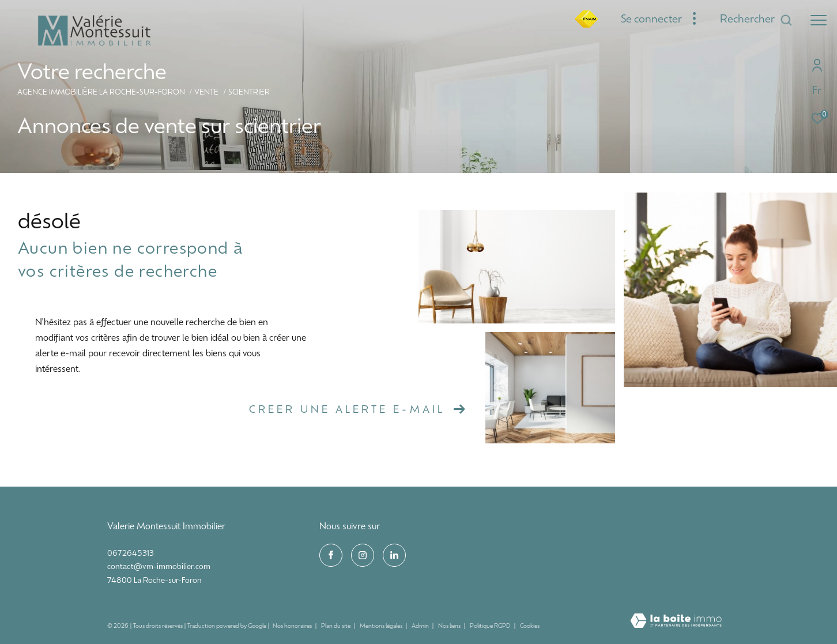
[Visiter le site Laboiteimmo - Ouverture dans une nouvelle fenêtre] (676, 622)
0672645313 (131, 554)
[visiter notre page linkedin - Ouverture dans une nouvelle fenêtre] (394, 555)
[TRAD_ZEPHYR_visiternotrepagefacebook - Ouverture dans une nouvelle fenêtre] (331, 555)
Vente (206, 93)
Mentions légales (382, 626)
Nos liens (450, 626)
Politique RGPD (490, 626)
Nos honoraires (293, 626)
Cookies (530, 626)
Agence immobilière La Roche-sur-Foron (101, 93)
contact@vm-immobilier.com (159, 567)
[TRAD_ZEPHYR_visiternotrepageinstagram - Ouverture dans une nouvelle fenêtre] (363, 555)
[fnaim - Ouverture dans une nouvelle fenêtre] (586, 26)
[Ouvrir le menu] (819, 20)
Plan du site (336, 626)
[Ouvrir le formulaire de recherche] (756, 20)
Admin (421, 626)
